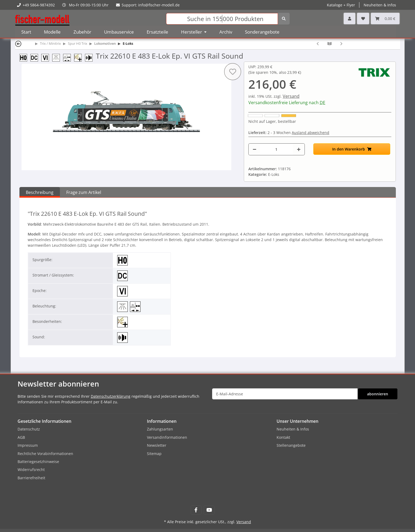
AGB (21, 437)
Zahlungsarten (160, 429)
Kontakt (283, 437)
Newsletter (157, 445)
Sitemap (154, 454)
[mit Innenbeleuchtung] (58, 57)
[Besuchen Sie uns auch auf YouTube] (209, 510)
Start (26, 32)
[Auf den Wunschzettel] (233, 72)
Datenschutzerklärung (111, 396)
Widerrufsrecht (31, 470)
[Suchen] (222, 19)
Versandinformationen (167, 437)
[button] (350, 19)
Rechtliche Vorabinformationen (45, 454)
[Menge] (276, 149)
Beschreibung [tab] (40, 192)
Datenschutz (29, 429)
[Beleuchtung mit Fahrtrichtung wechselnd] (69, 57)
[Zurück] (18, 44)
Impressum (28, 445)
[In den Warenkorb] (352, 149)
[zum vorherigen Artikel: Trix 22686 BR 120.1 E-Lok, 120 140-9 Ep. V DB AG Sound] (318, 44)
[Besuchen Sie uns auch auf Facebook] (196, 510)
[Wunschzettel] (363, 19)
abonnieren (378, 394)
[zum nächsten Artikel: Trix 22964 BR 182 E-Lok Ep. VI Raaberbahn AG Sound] (341, 44)
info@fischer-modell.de (159, 5)
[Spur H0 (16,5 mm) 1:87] (25, 57)
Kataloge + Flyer (341, 5)
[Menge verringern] (254, 149)
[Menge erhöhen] (299, 149)
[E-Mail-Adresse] (285, 394)
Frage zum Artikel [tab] (84, 192)
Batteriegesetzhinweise (38, 462)
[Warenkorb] (385, 19)
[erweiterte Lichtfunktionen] (79, 57)
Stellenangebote (291, 445)
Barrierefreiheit (31, 478)
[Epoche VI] (47, 57)
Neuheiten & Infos (380, 5)
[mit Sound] (90, 57)
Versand (291, 96)
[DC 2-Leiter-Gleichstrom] (36, 57)
